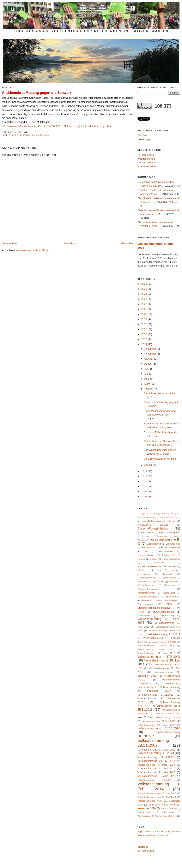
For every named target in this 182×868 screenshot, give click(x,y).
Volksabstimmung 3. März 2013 (156, 750)
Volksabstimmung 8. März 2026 (156, 776)
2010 (145, 486)
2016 (145, 334)
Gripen (153, 559)
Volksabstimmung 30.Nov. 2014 (156, 761)
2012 (145, 476)
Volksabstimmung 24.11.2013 (155, 695)
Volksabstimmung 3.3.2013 (156, 753)
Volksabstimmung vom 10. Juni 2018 (157, 793)
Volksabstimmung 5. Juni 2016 (156, 768)
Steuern (141, 612)
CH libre (142, 135)
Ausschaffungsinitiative (153, 528)
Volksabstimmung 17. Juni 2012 (156, 653)
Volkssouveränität (169, 808)
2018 (145, 324)
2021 (145, 309)
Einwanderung (173, 544)
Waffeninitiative (144, 816)
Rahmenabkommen (146, 593)
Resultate (146, 600)
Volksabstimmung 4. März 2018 (156, 765)
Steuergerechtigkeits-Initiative (154, 608)
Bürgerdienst (162, 536)
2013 (145, 471)
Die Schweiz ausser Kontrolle (160, 459)
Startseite (69, 243)
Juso (159, 570)
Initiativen (142, 570)
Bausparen (175, 532)
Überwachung (167, 615)
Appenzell (142, 521)
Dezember (151, 349)
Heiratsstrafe (159, 563)
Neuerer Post (9, 243)
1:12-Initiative (151, 514)
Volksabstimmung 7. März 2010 (156, 772)
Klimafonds (167, 574)
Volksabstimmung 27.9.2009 (167, 718)
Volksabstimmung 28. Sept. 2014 (156, 725)
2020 (145, 314)
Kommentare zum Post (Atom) (32, 250)
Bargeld (161, 532)
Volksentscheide (147, 166)
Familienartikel (166, 551)
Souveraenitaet (145, 604)
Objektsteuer (169, 585)
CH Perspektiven (147, 162)
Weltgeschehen (146, 159)
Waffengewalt (168, 812)
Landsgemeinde (169, 578)
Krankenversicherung (147, 578)
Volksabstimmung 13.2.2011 (162, 642)
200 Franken (167, 514)
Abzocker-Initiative (169, 517)
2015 (145, 339)
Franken (141, 559)
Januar (149, 465)
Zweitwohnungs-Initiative (166, 816)
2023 (145, 299)
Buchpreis (146, 536)
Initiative (172, 566)
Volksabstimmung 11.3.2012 (164, 634)
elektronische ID (149, 547)
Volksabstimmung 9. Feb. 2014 (31, 135)
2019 (145, 319)
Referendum (173, 597)
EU (146, 551)
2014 (145, 344)
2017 (145, 329)
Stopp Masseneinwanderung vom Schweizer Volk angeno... (160, 415)
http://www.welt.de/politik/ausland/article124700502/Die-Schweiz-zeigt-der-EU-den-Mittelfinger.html (57, 126)
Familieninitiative (146, 555)
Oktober (149, 359)
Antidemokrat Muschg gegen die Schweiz (37, 93)
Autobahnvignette (145, 533)
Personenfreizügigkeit (148, 589)
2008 (145, 497)
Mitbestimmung (149, 585)
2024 (145, 294)
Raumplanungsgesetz (148, 597)
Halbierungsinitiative (171, 559)
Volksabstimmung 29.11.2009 (153, 743)
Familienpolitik (169, 555)
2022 (145, 304)
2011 (145, 481)
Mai (147, 374)
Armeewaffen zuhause (153, 525)
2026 (145, 284)
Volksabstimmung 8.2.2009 (154, 780)
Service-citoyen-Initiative (166, 600)
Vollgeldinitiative (145, 812)
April (147, 379)
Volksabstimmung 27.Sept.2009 (159, 721)
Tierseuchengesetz (163, 612)
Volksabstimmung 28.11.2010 (159, 728)
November (151, 354)
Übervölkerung (144, 616)
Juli (147, 369)
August (149, 364)
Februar (149, 389)
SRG (169, 604)
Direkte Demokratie (161, 540)
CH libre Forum (146, 155)
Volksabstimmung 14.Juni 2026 (155, 650)
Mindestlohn (175, 582)
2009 (145, 491)
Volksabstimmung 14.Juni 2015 (156, 646)
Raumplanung (169, 593)
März (148, 384)
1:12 (139, 514)
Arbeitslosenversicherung (164, 521)
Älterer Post (127, 243)
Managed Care (144, 582)
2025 (145, 289)
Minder (160, 581)
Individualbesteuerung (150, 566)
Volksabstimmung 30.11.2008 (155, 757)
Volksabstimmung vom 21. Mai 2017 (157, 797)
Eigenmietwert (154, 544)
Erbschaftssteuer (171, 547)
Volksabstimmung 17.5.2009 (159, 657)
